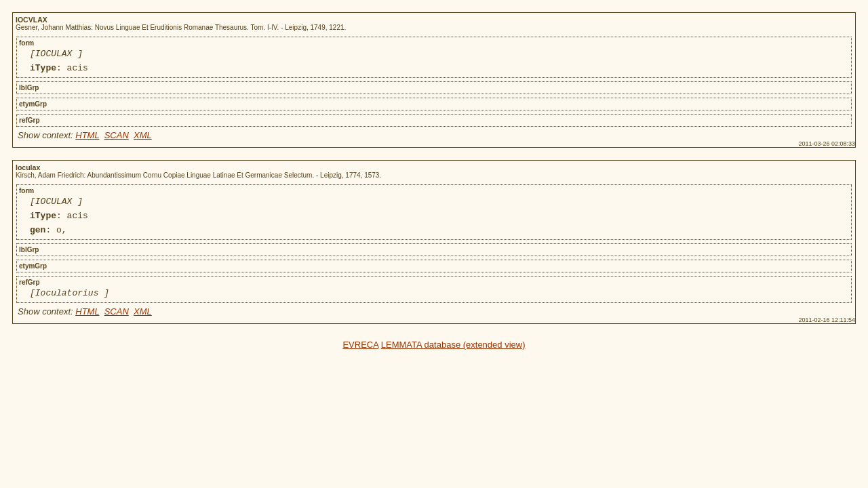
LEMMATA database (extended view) (453, 357)
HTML (87, 139)
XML (143, 139)
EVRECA (360, 357)
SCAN (117, 139)
